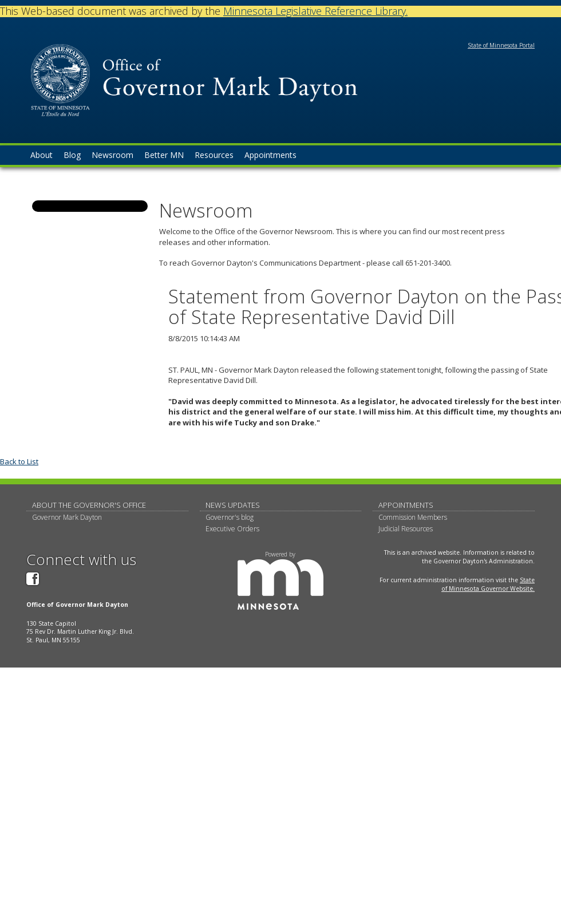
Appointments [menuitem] (270, 155)
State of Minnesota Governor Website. (488, 584)
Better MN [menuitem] (164, 155)
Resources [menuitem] (214, 155)
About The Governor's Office (89, 505)
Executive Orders (232, 529)
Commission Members (413, 517)
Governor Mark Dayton (67, 517)
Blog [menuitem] (72, 155)
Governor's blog (230, 517)
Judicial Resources (406, 529)
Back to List (19, 461)
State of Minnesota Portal (501, 45)
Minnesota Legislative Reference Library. (315, 11)
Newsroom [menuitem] (112, 155)
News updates (233, 505)
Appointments (406, 505)
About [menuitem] (42, 155)
